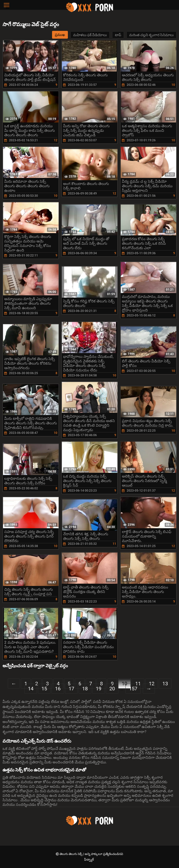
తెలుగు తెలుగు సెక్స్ (71, 854)
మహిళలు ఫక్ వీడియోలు (90, 35)
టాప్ (118, 35)
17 (71, 689)
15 (44, 689)
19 (99, 689)
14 (31, 689)
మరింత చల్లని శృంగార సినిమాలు (151, 35)
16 (58, 689)
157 (133, 689)
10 (124, 684)
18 (85, 689)
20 (112, 689)
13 (165, 684)
